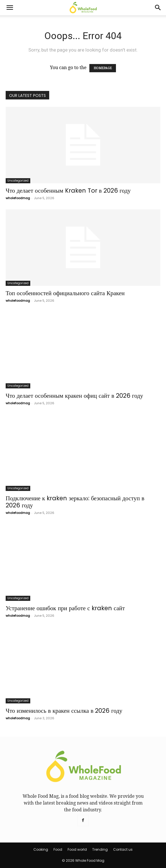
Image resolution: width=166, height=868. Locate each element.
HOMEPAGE (103, 68)
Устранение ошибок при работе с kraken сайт (65, 608)
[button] (10, 8)
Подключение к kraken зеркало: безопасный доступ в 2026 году (75, 502)
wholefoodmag (18, 198)
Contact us (123, 849)
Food (58, 849)
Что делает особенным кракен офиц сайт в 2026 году (74, 396)
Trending (100, 849)
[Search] (158, 8)
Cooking (41, 849)
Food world (77, 849)
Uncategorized (18, 181)
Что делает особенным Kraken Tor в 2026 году (68, 191)
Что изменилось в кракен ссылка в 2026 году (64, 711)
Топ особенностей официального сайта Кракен (65, 293)
